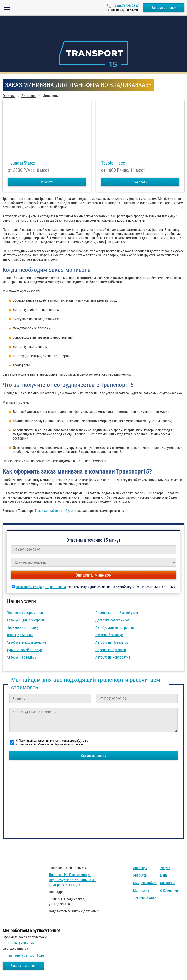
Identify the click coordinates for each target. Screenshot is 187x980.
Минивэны (141, 891)
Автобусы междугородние (26, 642)
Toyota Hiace (113, 163)
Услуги (165, 868)
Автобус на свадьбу (21, 657)
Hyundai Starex (21, 163)
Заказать (47, 182)
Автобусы (140, 875)
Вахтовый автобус (109, 635)
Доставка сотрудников (113, 620)
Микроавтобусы (145, 883)
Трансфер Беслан (20, 635)
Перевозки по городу (23, 627)
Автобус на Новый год (112, 642)
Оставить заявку (94, 756)
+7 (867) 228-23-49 (126, 6)
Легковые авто (145, 898)
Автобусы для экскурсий (25, 620)
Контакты (167, 883)
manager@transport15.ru (26, 955)
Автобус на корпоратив (113, 657)
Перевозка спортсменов (25, 613)
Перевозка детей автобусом (117, 613)
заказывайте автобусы (56, 511)
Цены (164, 875)
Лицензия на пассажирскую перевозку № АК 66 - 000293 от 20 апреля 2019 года (72, 880)
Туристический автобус (24, 650)
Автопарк (140, 868)
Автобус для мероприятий (115, 627)
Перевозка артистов (111, 650)
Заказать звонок (164, 8)
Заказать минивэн (93, 575)
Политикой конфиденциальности (41, 587)
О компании (169, 891)
